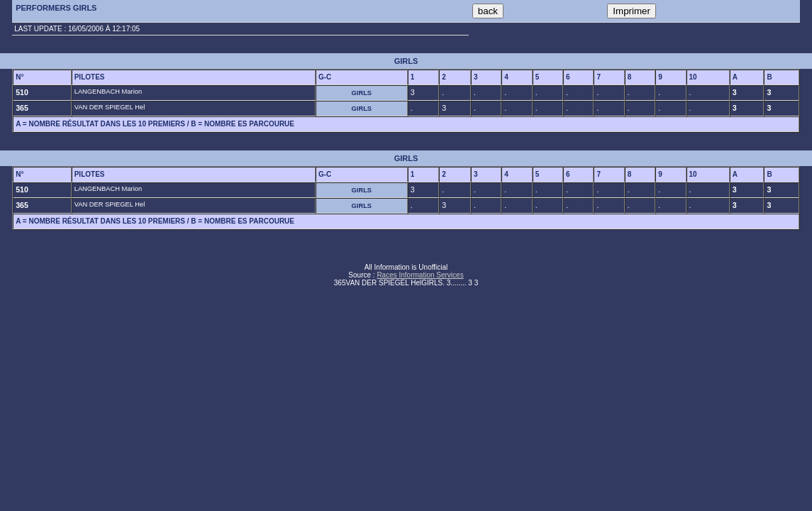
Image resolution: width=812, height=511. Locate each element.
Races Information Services (420, 275)
